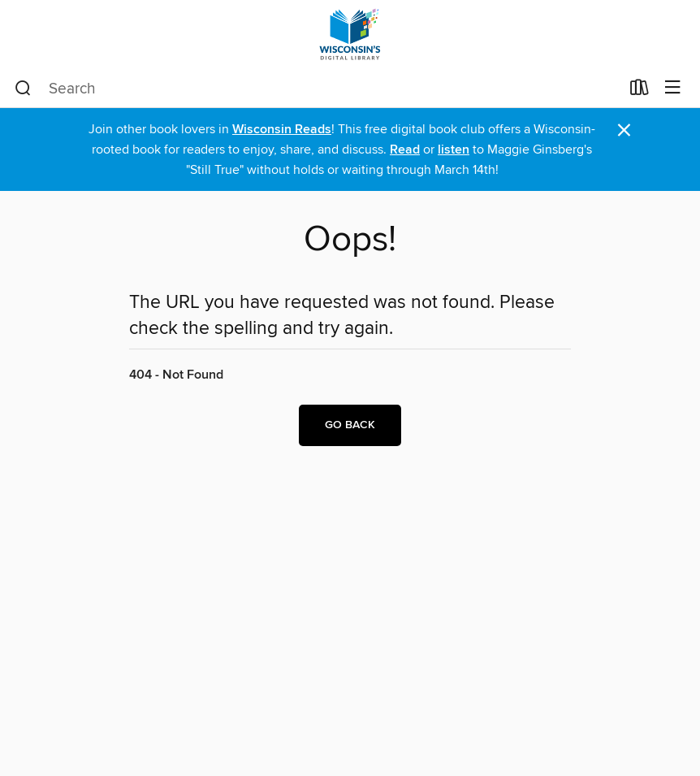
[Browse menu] (673, 88)
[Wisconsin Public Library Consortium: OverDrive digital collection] (350, 35)
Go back (350, 425)
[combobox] (317, 89)
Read (405, 150)
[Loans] (640, 91)
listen (454, 150)
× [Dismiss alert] (624, 130)
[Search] (23, 89)
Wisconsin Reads (282, 130)
